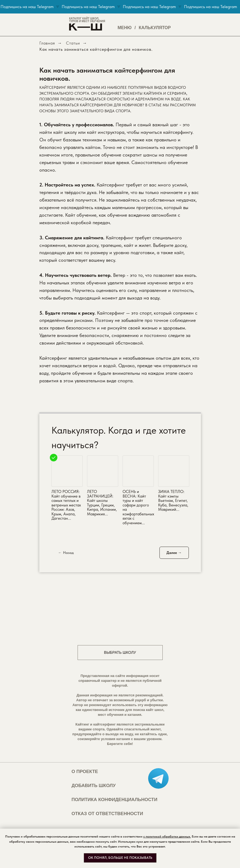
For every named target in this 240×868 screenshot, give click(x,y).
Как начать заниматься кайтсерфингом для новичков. (96, 49)
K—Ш (86, 26)
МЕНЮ (125, 28)
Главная (47, 43)
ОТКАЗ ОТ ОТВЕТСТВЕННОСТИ (107, 814)
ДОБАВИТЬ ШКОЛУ (94, 786)
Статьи (73, 43)
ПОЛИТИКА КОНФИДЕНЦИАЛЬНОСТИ (115, 800)
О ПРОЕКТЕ (85, 772)
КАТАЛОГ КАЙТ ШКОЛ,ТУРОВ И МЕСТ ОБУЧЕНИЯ (87, 20)
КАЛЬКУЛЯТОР (155, 28)
